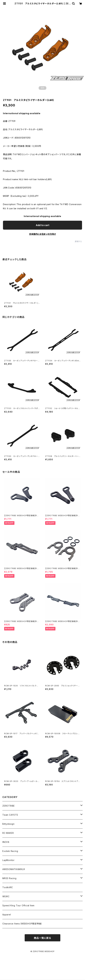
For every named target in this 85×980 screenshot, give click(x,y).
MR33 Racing (9, 878)
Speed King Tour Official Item (18, 905)
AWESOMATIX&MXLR (14, 869)
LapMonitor (8, 860)
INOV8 (6, 842)
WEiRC (6, 896)
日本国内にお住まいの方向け (42, 234)
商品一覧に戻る (42, 938)
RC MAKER (8, 833)
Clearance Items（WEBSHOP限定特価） (22, 924)
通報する (78, 241)
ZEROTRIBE (9, 806)
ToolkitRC (8, 887)
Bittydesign (8, 824)
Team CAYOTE (10, 815)
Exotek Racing (10, 851)
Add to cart (43, 225)
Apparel (7, 915)
